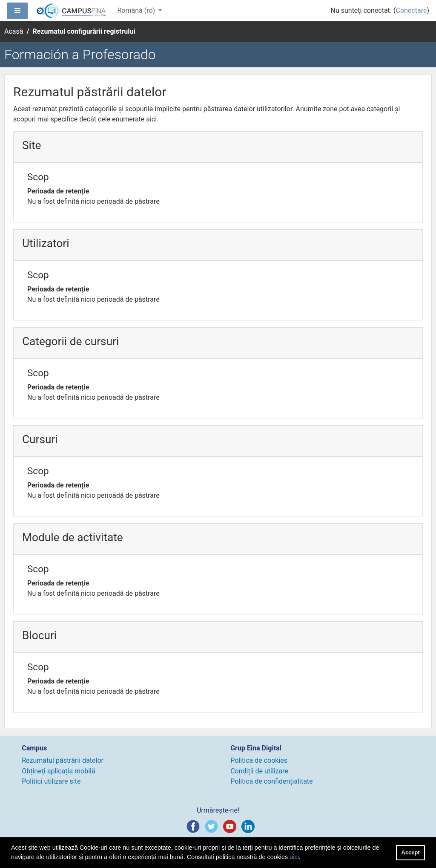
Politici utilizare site (51, 781)
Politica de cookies (259, 760)
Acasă (14, 31)
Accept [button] (411, 852)
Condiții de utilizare (259, 771)
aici (294, 857)
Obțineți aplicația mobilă (59, 771)
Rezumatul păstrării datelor (63, 760)
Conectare (411, 10)
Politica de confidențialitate (271, 781)
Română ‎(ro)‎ (137, 10)
